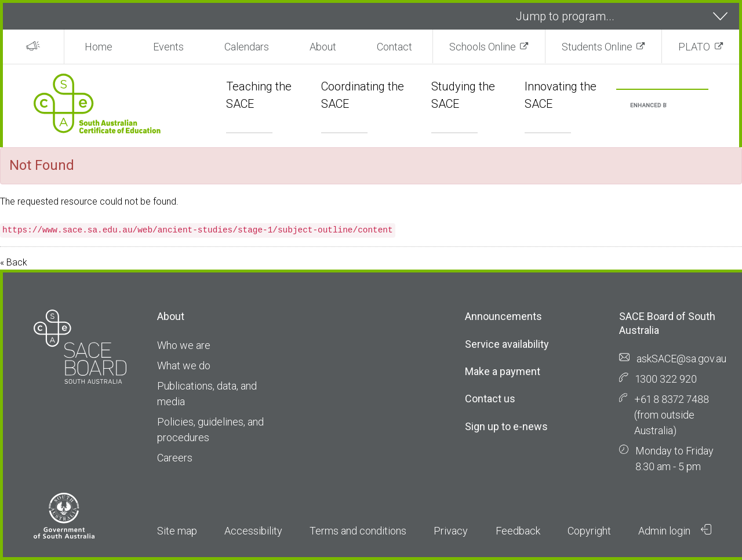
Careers (175, 458)
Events (168, 47)
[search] (648, 106)
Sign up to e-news (506, 426)
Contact (394, 47)
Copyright (589, 531)
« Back (14, 262)
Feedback (518, 531)
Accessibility (253, 531)
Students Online (597, 47)
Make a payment (503, 371)
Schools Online (483, 47)
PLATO (694, 47)
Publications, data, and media (207, 394)
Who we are (184, 345)
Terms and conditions (358, 531)
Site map (177, 531)
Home (99, 47)
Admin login (675, 530)
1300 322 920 (666, 379)
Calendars (247, 47)
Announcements (503, 316)
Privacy (451, 531)
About (323, 47)
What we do (184, 366)
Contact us (490, 399)
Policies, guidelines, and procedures (210, 430)
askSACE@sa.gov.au (681, 359)
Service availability (507, 344)
